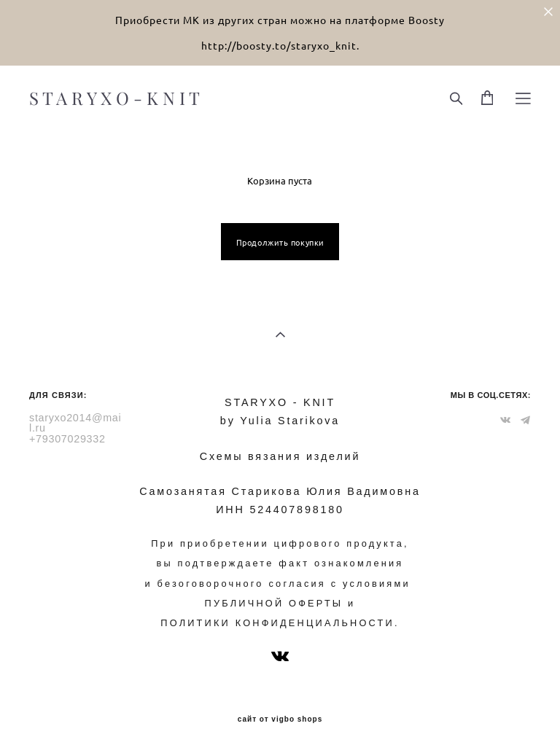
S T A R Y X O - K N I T (114, 98)
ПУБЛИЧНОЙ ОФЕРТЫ (274, 603)
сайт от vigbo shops (280, 719)
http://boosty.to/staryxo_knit (279, 46)
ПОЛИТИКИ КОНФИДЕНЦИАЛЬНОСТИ (277, 623)
